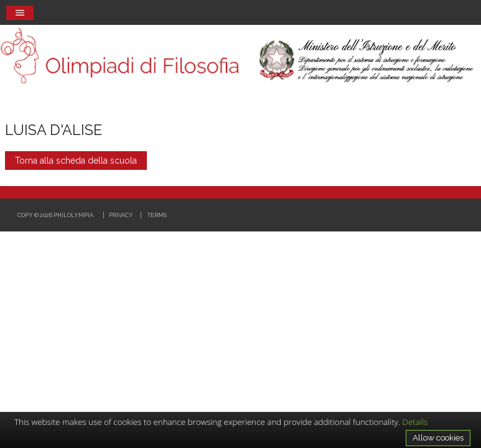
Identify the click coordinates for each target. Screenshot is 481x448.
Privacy (121, 215)
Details (415, 422)
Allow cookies (438, 437)
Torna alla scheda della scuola (76, 161)
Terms (157, 215)
